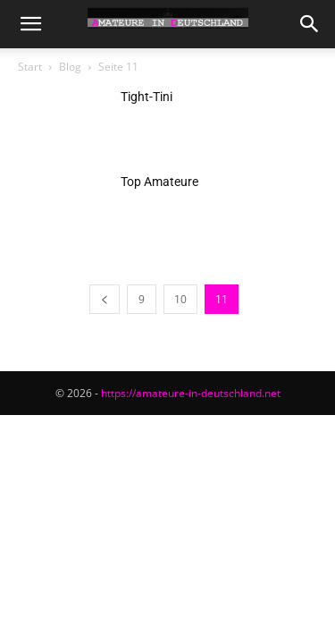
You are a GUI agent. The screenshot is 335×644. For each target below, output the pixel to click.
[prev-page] (105, 299)
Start (30, 67)
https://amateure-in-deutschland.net (191, 393)
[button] (30, 24)
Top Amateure (159, 182)
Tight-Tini (147, 97)
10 (180, 299)
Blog (70, 67)
